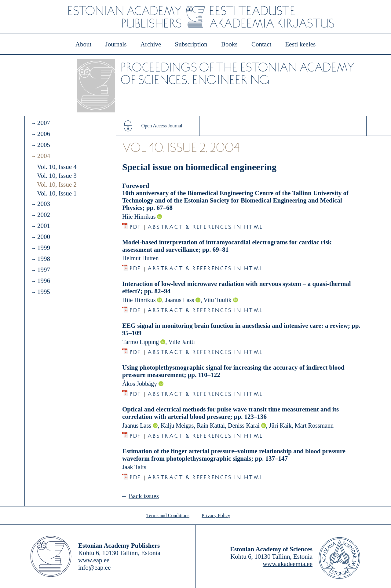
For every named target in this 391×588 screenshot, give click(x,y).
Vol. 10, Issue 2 (57, 184)
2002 (44, 215)
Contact (261, 44)
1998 (44, 259)
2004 (44, 156)
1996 (44, 281)
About (84, 44)
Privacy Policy (216, 515)
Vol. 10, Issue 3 (57, 176)
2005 (44, 145)
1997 (44, 270)
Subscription (191, 44)
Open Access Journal (162, 126)
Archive (151, 44)
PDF (135, 225)
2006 (44, 134)
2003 (44, 204)
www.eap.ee (94, 560)
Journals (116, 44)
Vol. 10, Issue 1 (57, 193)
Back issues (144, 496)
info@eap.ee (94, 568)
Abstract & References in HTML (205, 225)
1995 (44, 292)
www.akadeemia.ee (288, 564)
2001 (44, 226)
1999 (44, 248)
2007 (44, 123)
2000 (44, 237)
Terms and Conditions (168, 515)
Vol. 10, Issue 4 (57, 167)
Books (229, 44)
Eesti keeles (301, 44)
